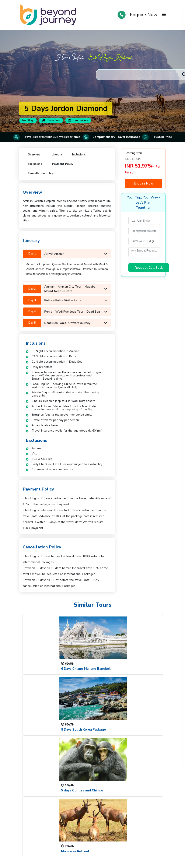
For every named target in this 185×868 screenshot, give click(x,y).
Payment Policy (63, 164)
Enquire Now (144, 15)
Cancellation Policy (41, 173)
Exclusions (35, 164)
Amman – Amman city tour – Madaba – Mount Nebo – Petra (65, 289)
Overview (34, 155)
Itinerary (56, 155)
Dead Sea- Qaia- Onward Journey (65, 323)
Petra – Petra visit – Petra (65, 300)
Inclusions (79, 155)
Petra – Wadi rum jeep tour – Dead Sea (65, 312)
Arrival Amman (65, 254)
